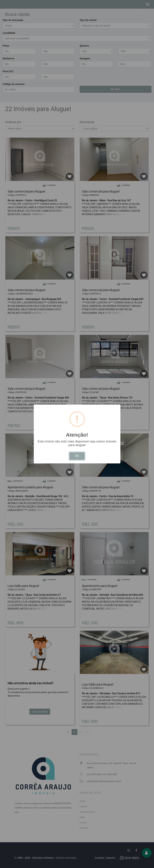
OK (77, 456)
